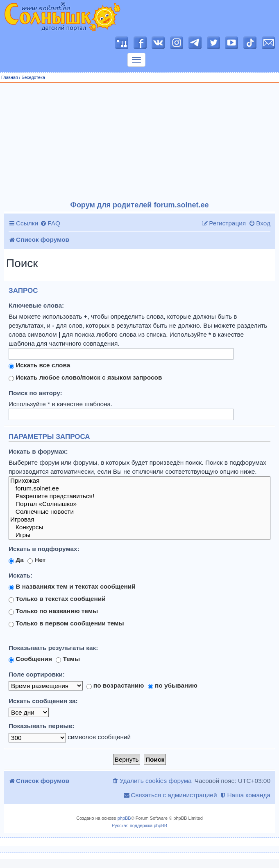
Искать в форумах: (38, 451)
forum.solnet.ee (139, 489)
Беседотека (33, 77)
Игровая (139, 520)
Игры (139, 535)
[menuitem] (50, 223)
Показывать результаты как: (53, 648)
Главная (10, 77)
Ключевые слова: (36, 305)
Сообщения (30, 659)
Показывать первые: (41, 726)
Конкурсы (139, 527)
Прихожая (139, 481)
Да (16, 560)
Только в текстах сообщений (57, 599)
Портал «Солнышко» (139, 504)
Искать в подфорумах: (44, 549)
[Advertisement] (140, 142)
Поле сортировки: (37, 674)
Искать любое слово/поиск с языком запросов (85, 378)
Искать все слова (39, 365)
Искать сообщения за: (43, 701)
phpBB (124, 818)
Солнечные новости (139, 512)
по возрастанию (115, 686)
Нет (36, 560)
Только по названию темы (53, 611)
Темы (68, 659)
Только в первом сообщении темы (66, 623)
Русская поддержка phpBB (139, 825)
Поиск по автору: (35, 393)
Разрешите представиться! (139, 496)
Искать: (20, 575)
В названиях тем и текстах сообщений (72, 587)
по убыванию (173, 686)
